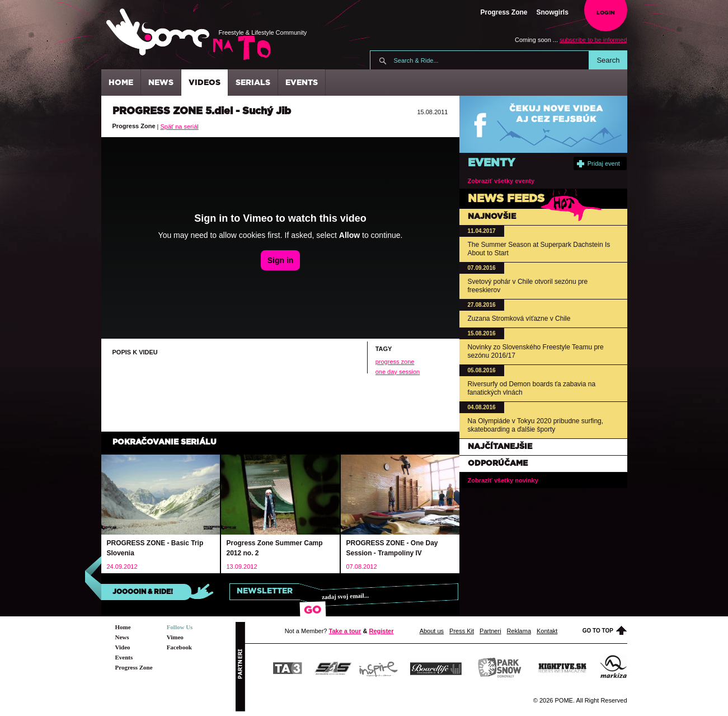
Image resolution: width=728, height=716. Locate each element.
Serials (253, 83)
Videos (205, 83)
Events (302, 83)
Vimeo (175, 637)
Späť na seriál (179, 127)
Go (313, 610)
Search (608, 60)
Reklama (519, 631)
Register (381, 631)
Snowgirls (553, 12)
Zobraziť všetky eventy (501, 181)
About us (432, 631)
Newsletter (265, 591)
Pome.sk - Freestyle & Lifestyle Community (158, 32)
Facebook (179, 647)
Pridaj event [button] (598, 164)
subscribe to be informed (593, 40)
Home (121, 83)
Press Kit (462, 631)
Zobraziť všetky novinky (503, 480)
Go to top (605, 630)
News (161, 83)
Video (123, 647)
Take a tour (345, 631)
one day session (398, 372)
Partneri (490, 631)
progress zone (395, 362)
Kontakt (547, 631)
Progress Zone (504, 12)
